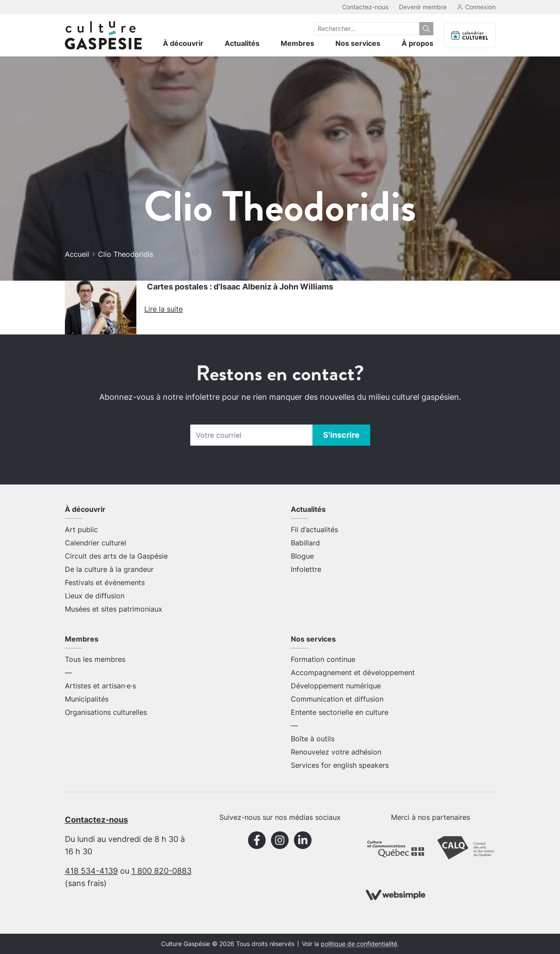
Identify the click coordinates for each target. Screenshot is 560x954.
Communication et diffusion (337, 699)
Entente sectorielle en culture (340, 712)
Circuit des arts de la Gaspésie (116, 556)
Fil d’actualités (314, 530)
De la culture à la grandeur (109, 569)
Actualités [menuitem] (242, 43)
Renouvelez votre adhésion (336, 752)
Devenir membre (423, 7)
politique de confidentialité (359, 944)
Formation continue (323, 659)
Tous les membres (95, 659)
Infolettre (306, 569)
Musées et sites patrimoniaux (114, 609)
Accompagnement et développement (353, 672)
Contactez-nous (365, 7)
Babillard (305, 543)
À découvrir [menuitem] (183, 43)
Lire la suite (163, 309)
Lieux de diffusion (95, 596)
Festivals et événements (105, 582)
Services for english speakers (340, 765)
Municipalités (87, 699)
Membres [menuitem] (297, 43)
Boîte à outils (313, 739)
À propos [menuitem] (417, 43)
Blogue (302, 556)
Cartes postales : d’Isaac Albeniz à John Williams (240, 287)
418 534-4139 (91, 871)
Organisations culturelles (106, 712)
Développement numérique (336, 686)
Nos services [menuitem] (358, 43)
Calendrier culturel (96, 543)
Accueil (77, 254)
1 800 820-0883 (162, 871)
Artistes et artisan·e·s (100, 686)
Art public (81, 530)
